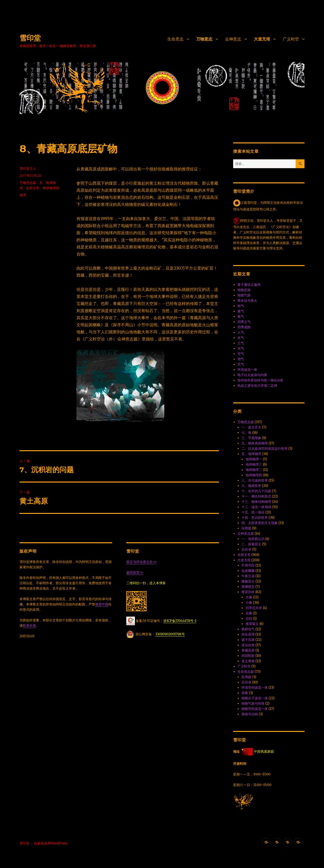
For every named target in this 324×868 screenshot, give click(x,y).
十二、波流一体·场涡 (256, 507)
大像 (249, 597)
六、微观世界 (251, 486)
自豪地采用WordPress (51, 843)
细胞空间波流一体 (255, 709)
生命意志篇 (246, 672)
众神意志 (233, 39)
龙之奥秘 (248, 661)
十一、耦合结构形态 (256, 496)
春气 (241, 317)
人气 (241, 332)
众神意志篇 (246, 534)
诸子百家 (248, 640)
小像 (249, 603)
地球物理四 (51, 188)
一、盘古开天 (251, 427)
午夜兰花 (248, 576)
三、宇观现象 (251, 438)
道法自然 (248, 645)
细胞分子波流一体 (255, 698)
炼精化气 (248, 629)
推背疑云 (252, 624)
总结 (249, 619)
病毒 (245, 693)
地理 (23, 195)
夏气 (241, 311)
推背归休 (248, 592)
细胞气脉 (244, 295)
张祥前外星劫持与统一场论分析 (260, 380)
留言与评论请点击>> (141, 562)
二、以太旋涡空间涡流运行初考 (265, 449)
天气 (241, 364)
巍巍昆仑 (248, 581)
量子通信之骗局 (249, 285)
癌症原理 (248, 634)
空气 (241, 354)
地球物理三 (254, 464)
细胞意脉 (244, 290)
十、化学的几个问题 (256, 491)
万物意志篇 (28, 183)
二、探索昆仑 (251, 544)
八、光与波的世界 (255, 480)
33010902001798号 (170, 634)
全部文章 (33, 188)
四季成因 (244, 327)
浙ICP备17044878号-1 (180, 621)
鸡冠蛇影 (248, 656)
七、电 (246, 433)
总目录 (246, 549)
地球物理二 (254, 470)
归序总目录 (254, 608)
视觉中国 (102, 604)
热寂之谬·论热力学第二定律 (257, 386)
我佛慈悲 (248, 587)
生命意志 (175, 39)
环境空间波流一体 (255, 688)
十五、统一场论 (253, 512)
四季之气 (244, 322)
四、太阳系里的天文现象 (260, 523)
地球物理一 (254, 459)
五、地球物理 (251, 454)
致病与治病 (250, 714)
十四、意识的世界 (255, 518)
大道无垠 (262, 39)
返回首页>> (135, 572)
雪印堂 (30, 38)
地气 (241, 359)
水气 (241, 348)
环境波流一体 (247, 370)
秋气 (241, 306)
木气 (241, 338)
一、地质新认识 (253, 539)
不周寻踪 (248, 565)
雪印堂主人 (28, 168)
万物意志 (204, 39)
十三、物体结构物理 (256, 502)
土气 (241, 343)
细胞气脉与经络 (253, 703)
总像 (249, 613)
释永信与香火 (247, 301)
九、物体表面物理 (255, 443)
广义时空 (291, 39)
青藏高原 (248, 650)
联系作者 (29, 626)
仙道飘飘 (248, 571)
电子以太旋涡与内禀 (252, 375)
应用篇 (246, 528)
